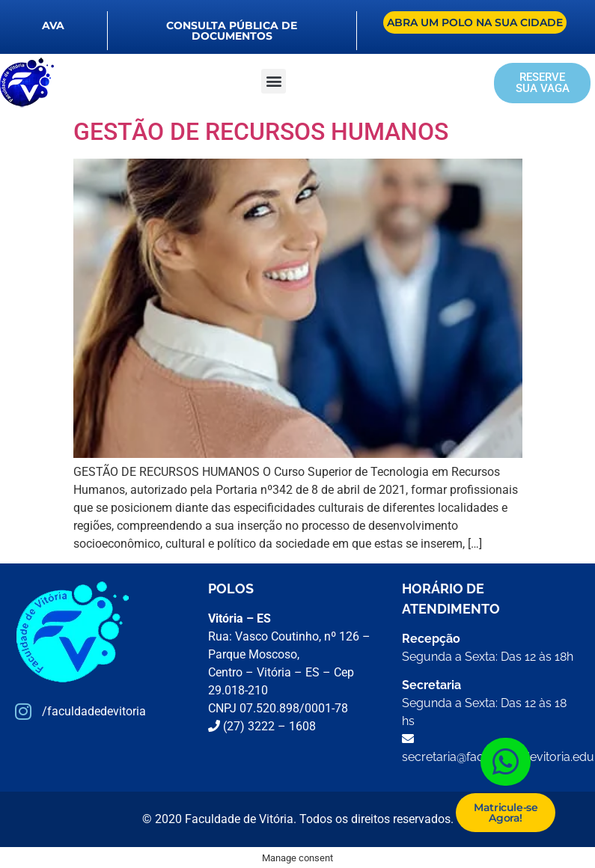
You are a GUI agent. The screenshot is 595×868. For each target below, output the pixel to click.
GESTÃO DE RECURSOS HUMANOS (261, 132)
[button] (274, 81)
